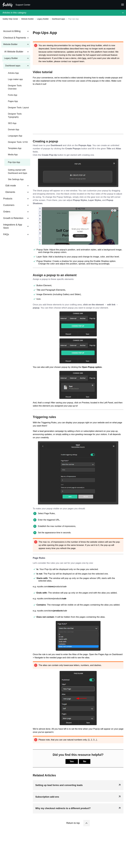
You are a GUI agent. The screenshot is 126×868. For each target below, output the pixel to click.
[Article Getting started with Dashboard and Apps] (16, 172)
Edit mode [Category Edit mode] (11, 186)
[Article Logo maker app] (16, 79)
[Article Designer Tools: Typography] (16, 115)
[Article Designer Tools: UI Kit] (16, 142)
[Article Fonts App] (16, 95)
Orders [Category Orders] (7, 212)
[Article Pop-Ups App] (16, 162)
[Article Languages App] (16, 136)
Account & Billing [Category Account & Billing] (12, 31)
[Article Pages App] (16, 101)
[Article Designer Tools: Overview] (16, 87)
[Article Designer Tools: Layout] (16, 108)
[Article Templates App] (16, 148)
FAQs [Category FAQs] (6, 234)
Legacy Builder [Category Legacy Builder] (11, 58)
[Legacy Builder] (43, 19)
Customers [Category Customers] (9, 205)
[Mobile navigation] (122, 5)
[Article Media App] (16, 155)
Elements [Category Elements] (10, 192)
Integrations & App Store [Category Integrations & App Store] (13, 226)
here (84, 58)
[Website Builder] (28, 19)
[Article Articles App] (16, 73)
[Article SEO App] (16, 123)
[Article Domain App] (16, 130)
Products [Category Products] (8, 199)
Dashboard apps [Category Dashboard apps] (13, 66)
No (85, 761)
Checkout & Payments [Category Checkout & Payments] (15, 38)
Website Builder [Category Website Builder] (10, 44)
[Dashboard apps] (59, 19)
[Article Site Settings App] (16, 179)
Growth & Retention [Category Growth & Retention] (13, 218)
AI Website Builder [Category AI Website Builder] (14, 52)
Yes (72, 761)
